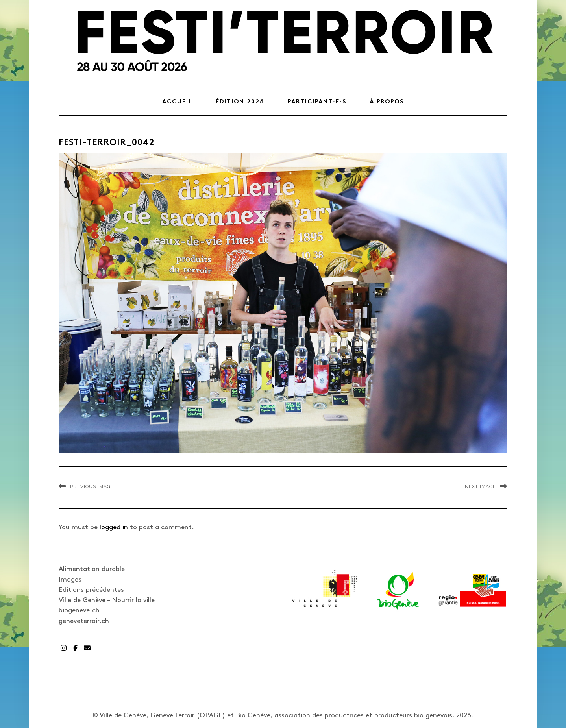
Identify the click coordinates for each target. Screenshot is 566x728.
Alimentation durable (92, 569)
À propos (387, 102)
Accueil (177, 102)
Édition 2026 (240, 102)
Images (70, 580)
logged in (114, 527)
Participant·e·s (317, 102)
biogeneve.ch (79, 610)
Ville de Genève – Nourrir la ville (107, 600)
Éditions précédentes (91, 590)
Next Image (480, 486)
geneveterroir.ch (84, 621)
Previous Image (92, 486)
